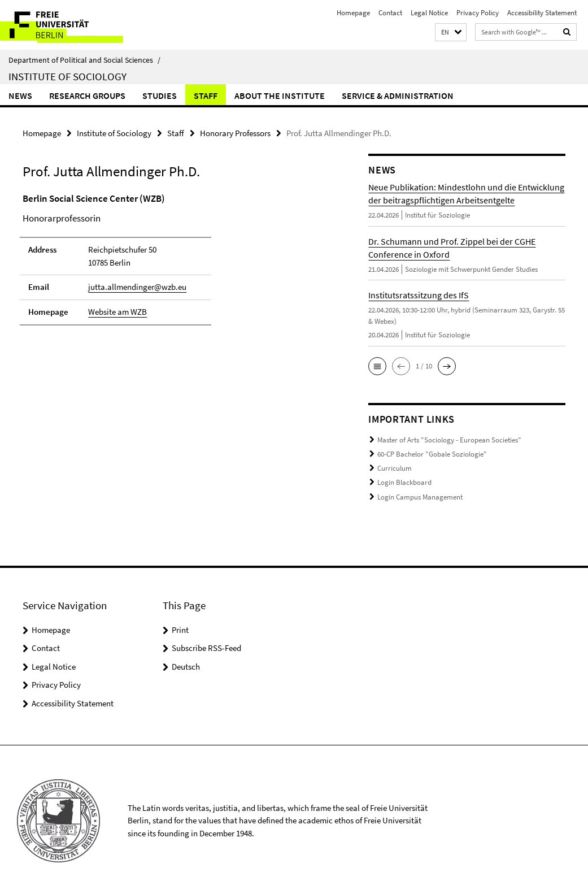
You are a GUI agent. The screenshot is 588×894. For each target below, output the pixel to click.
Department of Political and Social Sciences (84, 60)
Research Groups (87, 96)
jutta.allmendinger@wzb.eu (137, 287)
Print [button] (180, 628)
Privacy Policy (478, 13)
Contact (390, 13)
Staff (206, 96)
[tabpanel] (177, 264)
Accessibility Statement (542, 13)
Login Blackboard (404, 481)
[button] (451, 32)
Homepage (353, 13)
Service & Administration (398, 96)
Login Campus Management (420, 495)
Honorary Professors (235, 133)
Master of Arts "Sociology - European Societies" (449, 440)
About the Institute (280, 96)
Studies (160, 96)
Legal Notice (429, 13)
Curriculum (395, 468)
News (20, 96)
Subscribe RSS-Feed (206, 646)
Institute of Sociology (67, 76)
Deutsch (186, 664)
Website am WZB (117, 312)
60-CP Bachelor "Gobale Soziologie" (432, 453)
